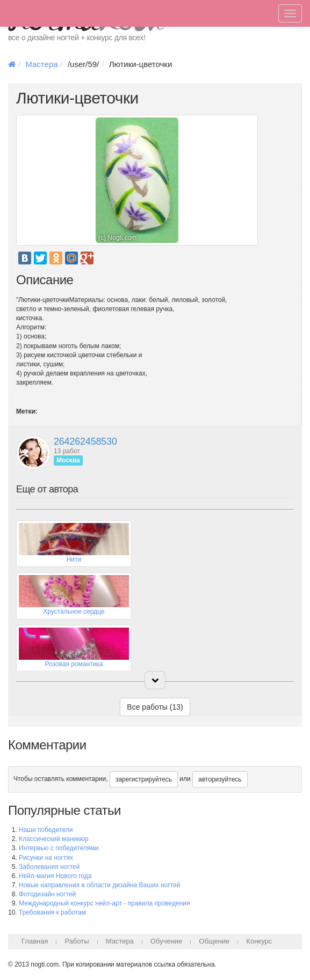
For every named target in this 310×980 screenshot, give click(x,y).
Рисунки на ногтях (46, 858)
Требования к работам (52, 912)
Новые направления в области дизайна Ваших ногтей (99, 885)
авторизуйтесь (220, 779)
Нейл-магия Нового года (55, 876)
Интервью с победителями (59, 848)
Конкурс (259, 941)
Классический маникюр (53, 839)
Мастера (41, 64)
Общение (214, 941)
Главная (35, 941)
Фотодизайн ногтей (47, 894)
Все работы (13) (155, 707)
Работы (77, 941)
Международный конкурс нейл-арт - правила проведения (104, 903)
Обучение (166, 941)
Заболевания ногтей (49, 867)
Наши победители (46, 830)
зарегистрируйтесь (144, 779)
